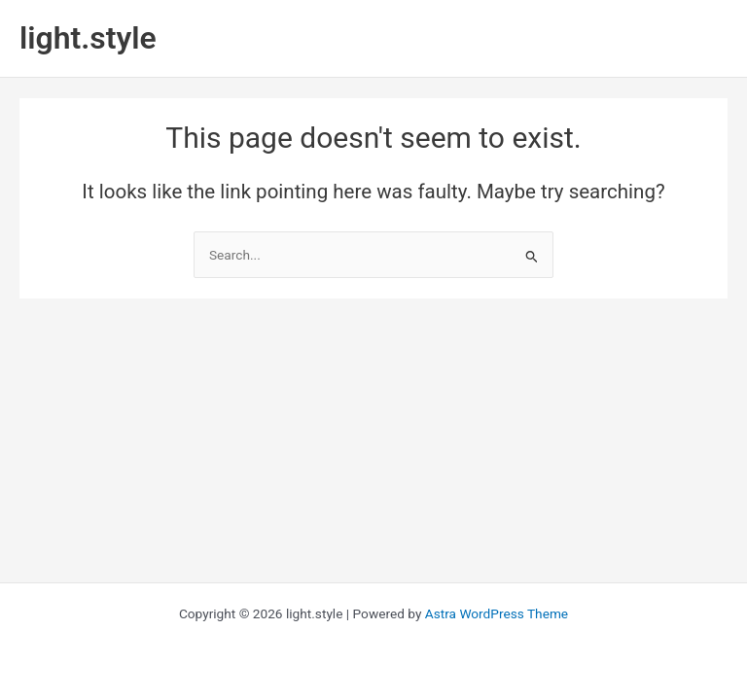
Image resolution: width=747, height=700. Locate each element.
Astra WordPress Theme (497, 613)
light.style (88, 38)
